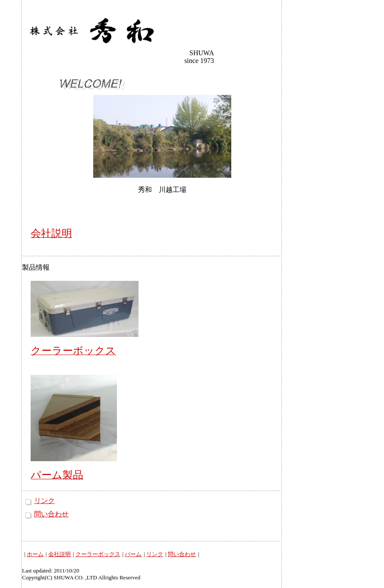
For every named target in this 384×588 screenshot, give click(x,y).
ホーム (35, 554)
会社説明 (60, 554)
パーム (133, 554)
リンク (44, 501)
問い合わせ (51, 514)
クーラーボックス (98, 554)
